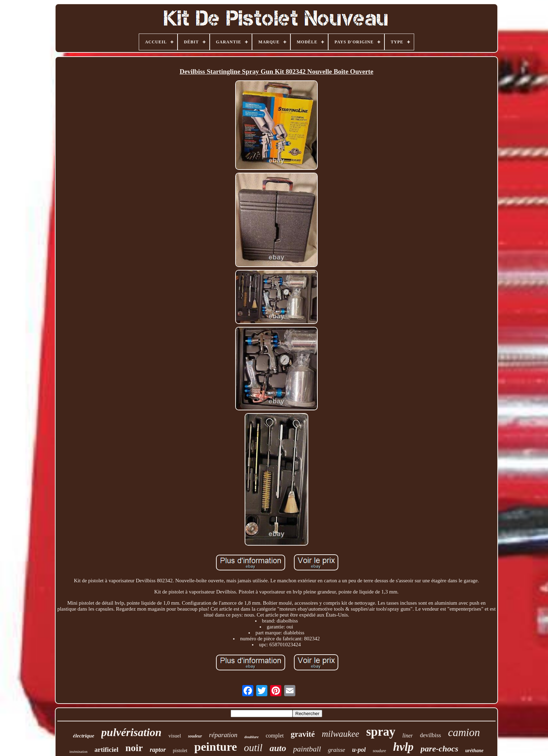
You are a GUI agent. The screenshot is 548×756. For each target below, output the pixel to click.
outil (253, 748)
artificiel (106, 750)
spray (381, 732)
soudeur (195, 736)
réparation (223, 735)
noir (134, 748)
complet (275, 736)
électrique (84, 736)
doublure (251, 737)
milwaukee (341, 734)
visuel (175, 736)
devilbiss (430, 735)
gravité (303, 734)
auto (278, 748)
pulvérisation (131, 732)
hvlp (403, 747)
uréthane (474, 751)
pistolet (180, 751)
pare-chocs (439, 749)
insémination (79, 752)
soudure (379, 751)
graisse (336, 750)
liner (408, 736)
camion (464, 732)
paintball (307, 749)
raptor (158, 750)
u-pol (359, 750)
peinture (216, 747)
